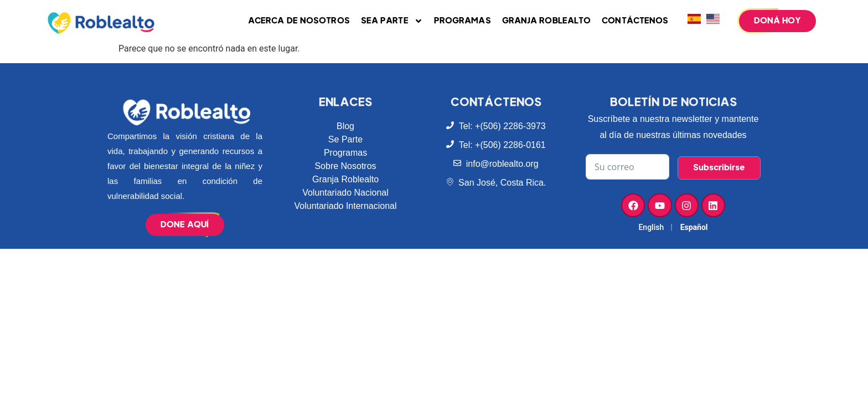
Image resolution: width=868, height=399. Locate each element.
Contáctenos (635, 21)
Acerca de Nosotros (299, 21)
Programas (463, 21)
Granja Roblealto (547, 21)
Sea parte (392, 21)
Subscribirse (719, 168)
